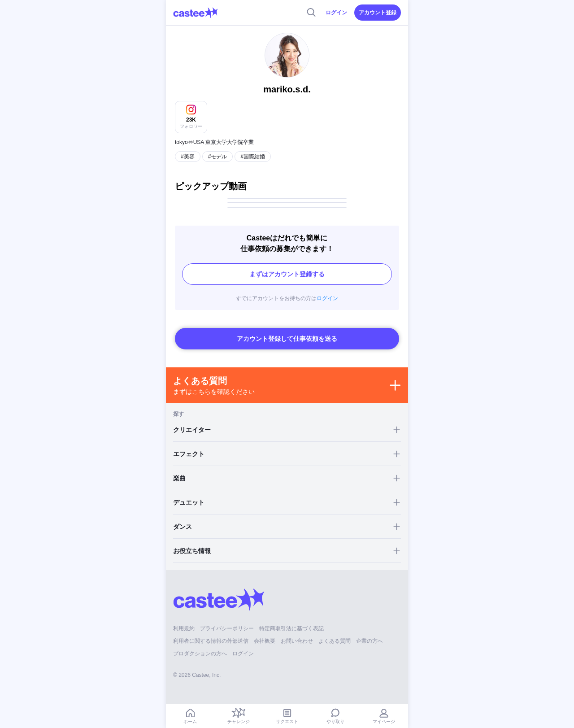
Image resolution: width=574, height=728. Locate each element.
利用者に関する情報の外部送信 (211, 641)
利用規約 (184, 628)
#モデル (218, 157)
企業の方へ (370, 641)
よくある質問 (335, 641)
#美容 (188, 157)
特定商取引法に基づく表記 (291, 628)
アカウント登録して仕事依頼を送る (287, 339)
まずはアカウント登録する (287, 274)
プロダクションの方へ (200, 654)
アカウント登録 (378, 13)
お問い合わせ (297, 641)
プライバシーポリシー (227, 628)
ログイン (336, 13)
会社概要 (265, 641)
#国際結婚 (253, 157)
